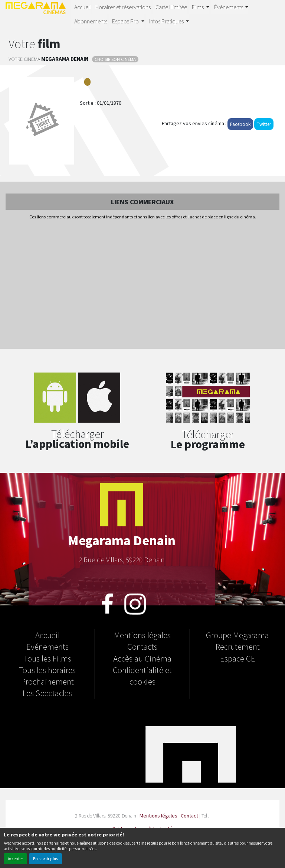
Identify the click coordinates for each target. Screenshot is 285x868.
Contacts (142, 646)
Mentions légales (142, 635)
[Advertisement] (142, 285)
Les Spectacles (47, 693)
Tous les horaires (47, 670)
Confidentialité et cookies (142, 675)
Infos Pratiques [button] (167, 21)
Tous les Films (47, 658)
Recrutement (238, 646)
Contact (189, 815)
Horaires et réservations (123, 7)
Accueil (82, 7)
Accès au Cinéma (142, 658)
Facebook (240, 124)
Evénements (47, 646)
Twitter (264, 124)
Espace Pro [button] (126, 21)
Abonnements (91, 21)
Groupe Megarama (237, 635)
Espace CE (238, 658)
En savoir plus (45, 859)
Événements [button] (229, 7)
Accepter (15, 859)
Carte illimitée (171, 7)
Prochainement (47, 681)
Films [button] (198, 7)
